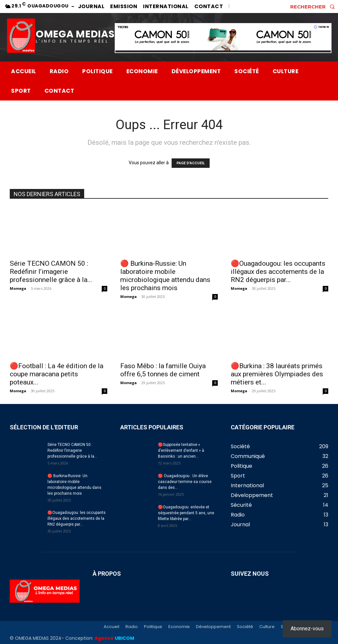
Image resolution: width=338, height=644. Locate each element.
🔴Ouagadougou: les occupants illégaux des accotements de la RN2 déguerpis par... (278, 272)
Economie (179, 627)
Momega (18, 288)
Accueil (111, 627)
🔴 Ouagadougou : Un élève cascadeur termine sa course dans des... (185, 482)
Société (245, 627)
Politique (153, 627)
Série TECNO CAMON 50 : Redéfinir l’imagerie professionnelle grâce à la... (51, 272)
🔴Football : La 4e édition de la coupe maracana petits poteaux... (57, 374)
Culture (267, 627)
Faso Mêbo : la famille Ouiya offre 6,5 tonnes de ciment (163, 370)
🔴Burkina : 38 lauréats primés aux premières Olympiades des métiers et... (277, 374)
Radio (132, 627)
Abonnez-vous (307, 629)
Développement (213, 627)
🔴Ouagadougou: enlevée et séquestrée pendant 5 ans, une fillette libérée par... (186, 513)
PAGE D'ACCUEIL (191, 163)
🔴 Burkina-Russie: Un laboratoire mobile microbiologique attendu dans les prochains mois (165, 276)
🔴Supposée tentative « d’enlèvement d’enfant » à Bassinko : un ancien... (181, 450)
